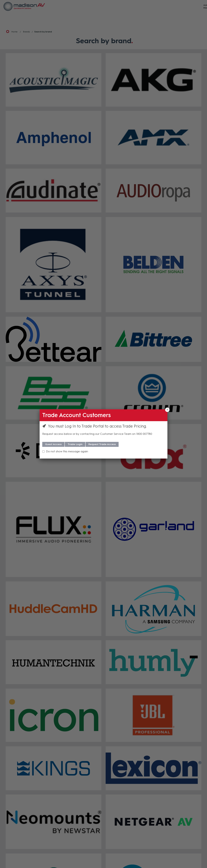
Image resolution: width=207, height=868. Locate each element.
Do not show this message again (67, 451)
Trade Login (75, 444)
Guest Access (53, 444)
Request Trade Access (102, 444)
